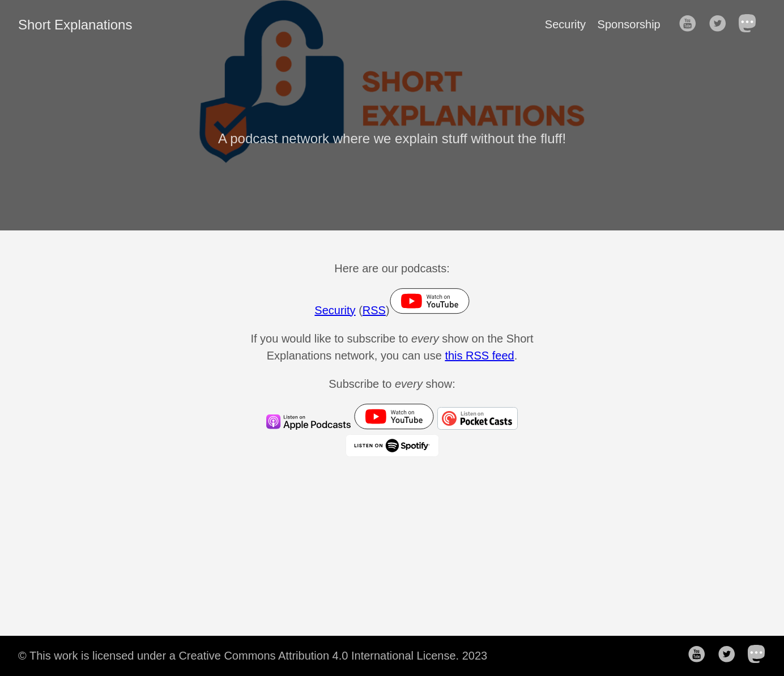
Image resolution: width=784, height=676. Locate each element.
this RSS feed (479, 356)
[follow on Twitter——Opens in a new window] (721, 24)
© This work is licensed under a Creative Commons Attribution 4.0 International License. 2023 (253, 656)
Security (565, 24)
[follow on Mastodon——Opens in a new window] (751, 24)
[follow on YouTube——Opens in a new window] (691, 24)
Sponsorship (629, 24)
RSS (374, 310)
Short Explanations (75, 25)
